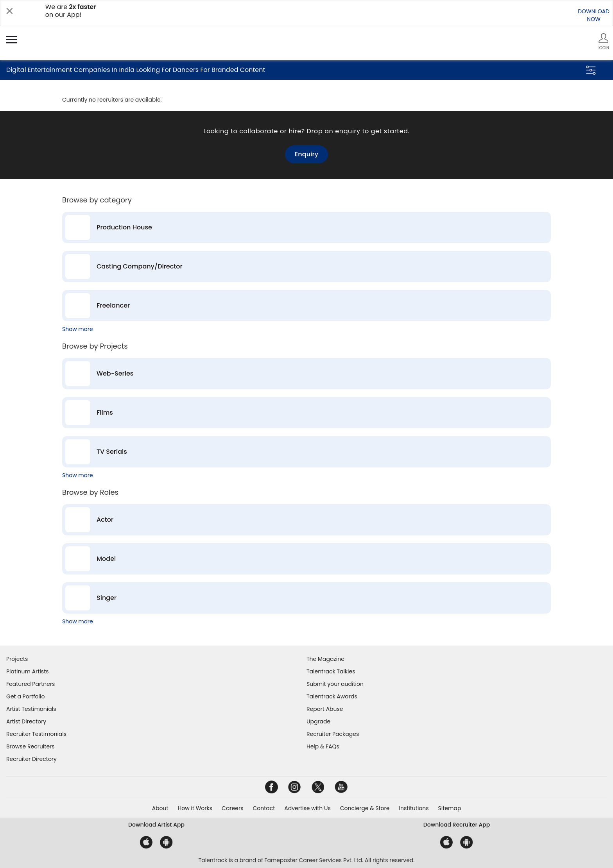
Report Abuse (325, 709)
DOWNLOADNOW (594, 15)
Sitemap (450, 808)
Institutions (414, 808)
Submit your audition (335, 684)
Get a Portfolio (25, 696)
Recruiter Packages (333, 734)
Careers (232, 808)
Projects (17, 659)
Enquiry (306, 154)
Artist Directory (26, 721)
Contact (264, 808)
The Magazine (325, 659)
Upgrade (318, 721)
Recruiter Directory (31, 759)
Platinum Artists (28, 671)
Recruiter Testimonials (36, 734)
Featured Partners (30, 684)
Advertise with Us (307, 808)
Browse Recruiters (30, 746)
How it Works (195, 808)
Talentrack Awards (332, 696)
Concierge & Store (365, 808)
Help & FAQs (323, 746)
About (160, 808)
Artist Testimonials (31, 709)
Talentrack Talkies (331, 671)
